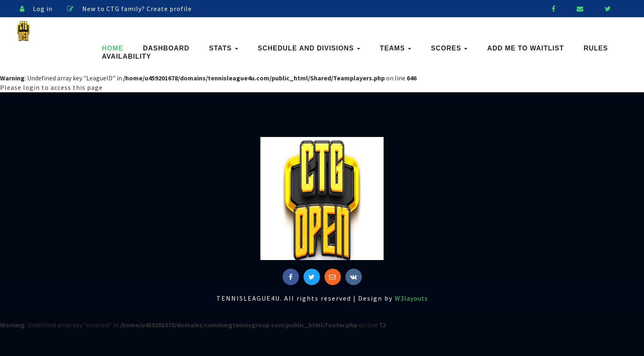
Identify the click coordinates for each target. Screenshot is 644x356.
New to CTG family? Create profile (129, 9)
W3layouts (411, 298)
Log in (36, 9)
